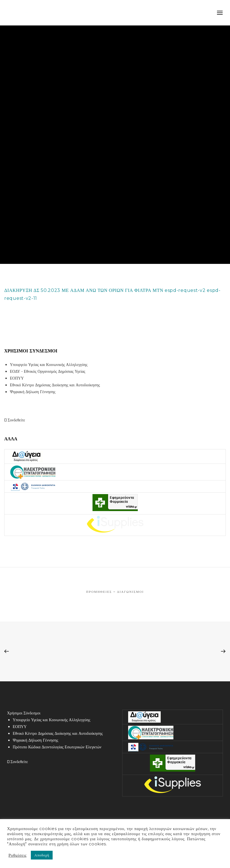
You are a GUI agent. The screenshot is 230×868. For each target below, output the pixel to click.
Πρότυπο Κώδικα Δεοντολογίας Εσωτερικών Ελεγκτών (57, 747)
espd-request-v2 (185, 290)
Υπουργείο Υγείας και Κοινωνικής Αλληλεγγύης (49, 365)
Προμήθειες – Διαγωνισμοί (115, 592)
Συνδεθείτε (15, 420)
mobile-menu (220, 13)
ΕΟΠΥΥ (17, 378)
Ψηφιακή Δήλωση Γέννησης (33, 392)
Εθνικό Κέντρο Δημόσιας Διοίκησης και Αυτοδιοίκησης (55, 385)
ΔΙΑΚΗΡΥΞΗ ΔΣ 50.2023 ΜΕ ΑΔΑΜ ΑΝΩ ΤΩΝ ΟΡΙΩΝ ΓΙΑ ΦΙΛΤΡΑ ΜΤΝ (84, 290)
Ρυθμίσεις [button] (18, 855)
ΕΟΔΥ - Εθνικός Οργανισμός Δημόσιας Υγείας (48, 371)
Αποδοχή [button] (42, 855)
